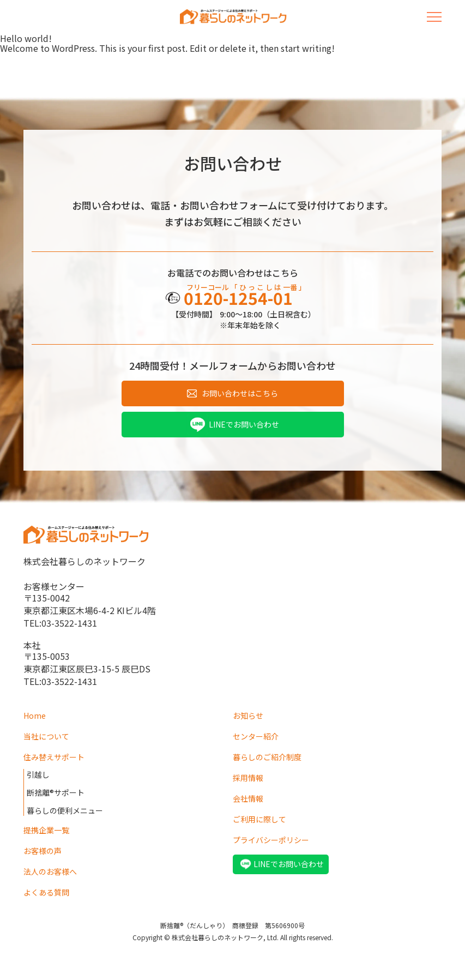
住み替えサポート (54, 757)
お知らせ (248, 716)
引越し (38, 774)
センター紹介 (256, 736)
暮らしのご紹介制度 (267, 757)
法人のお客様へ (50, 871)
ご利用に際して (259, 819)
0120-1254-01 (238, 298)
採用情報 (248, 778)
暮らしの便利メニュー (65, 810)
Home (35, 716)
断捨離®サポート (56, 792)
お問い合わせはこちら (240, 393)
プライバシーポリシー (271, 840)
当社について (46, 736)
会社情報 (248, 798)
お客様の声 (43, 851)
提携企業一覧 (46, 830)
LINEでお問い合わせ (244, 424)
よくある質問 (46, 892)
